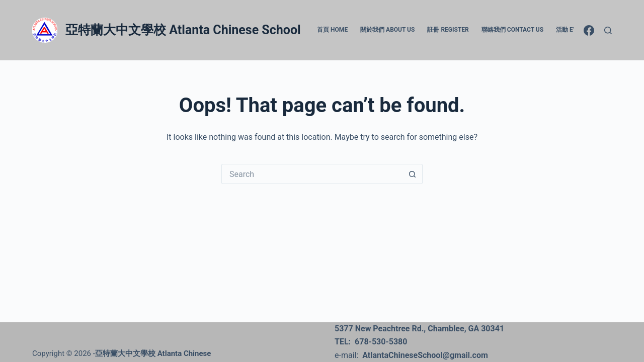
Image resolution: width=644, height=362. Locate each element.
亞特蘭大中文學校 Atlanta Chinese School (183, 30)
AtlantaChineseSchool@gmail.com (425, 355)
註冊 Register (448, 30)
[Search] (608, 30)
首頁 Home (332, 30)
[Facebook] (589, 30)
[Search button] (413, 174)
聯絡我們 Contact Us (512, 30)
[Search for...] (312, 174)
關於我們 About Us (387, 30)
